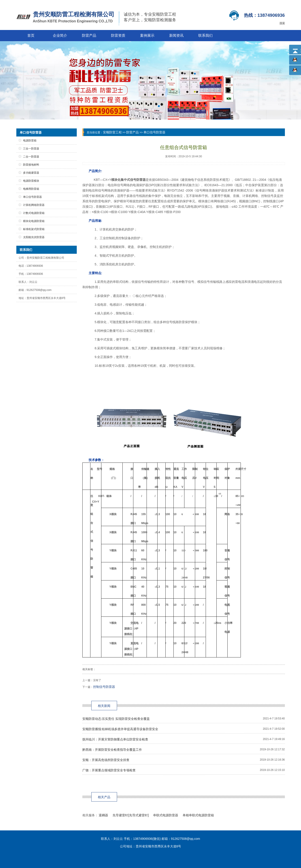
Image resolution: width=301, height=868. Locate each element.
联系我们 (205, 35)
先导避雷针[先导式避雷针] (131, 815)
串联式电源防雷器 (166, 815)
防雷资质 (118, 35)
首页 (31, 35)
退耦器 (103, 815)
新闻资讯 (176, 35)
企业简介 (60, 35)
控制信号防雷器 (104, 687)
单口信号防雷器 (154, 132)
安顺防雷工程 (112, 132)
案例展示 (147, 35)
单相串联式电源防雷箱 (198, 815)
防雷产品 (89, 35)
